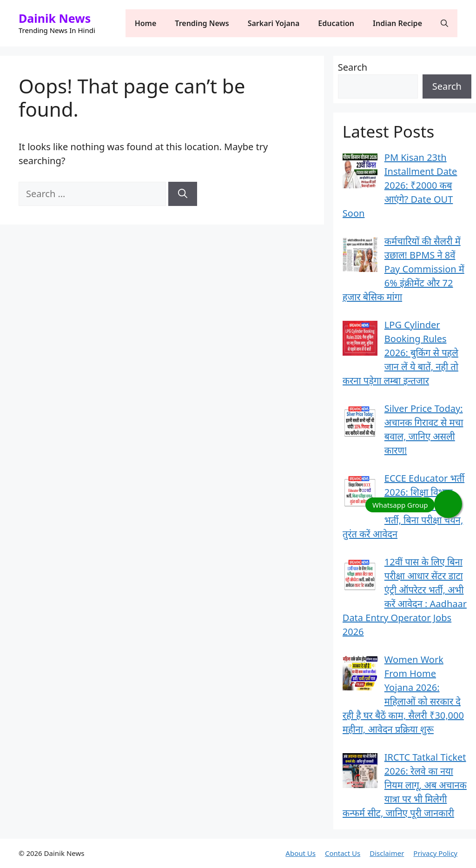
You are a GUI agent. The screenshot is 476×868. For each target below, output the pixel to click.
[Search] (183, 194)
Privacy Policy (435, 853)
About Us (301, 853)
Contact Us (343, 853)
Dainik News (55, 18)
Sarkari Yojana (274, 23)
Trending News (202, 23)
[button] (444, 23)
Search (353, 67)
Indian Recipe (397, 23)
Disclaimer (387, 853)
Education (336, 23)
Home (146, 23)
